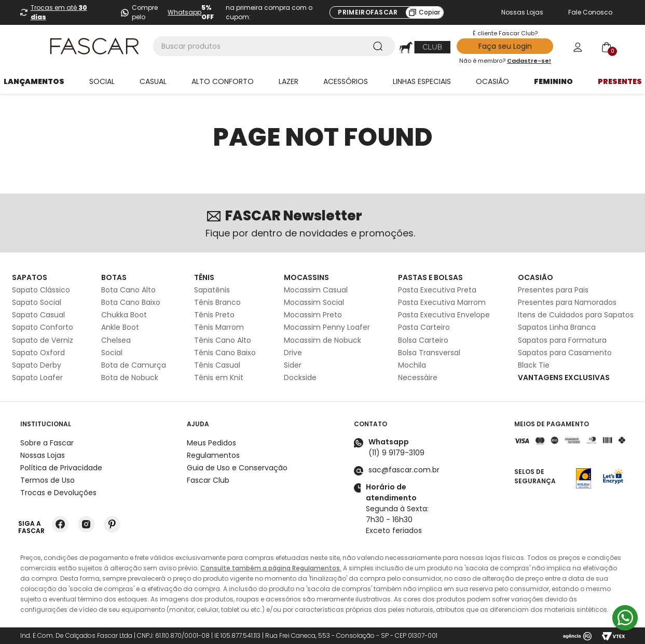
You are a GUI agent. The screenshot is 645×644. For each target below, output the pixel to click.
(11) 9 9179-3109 (396, 453)
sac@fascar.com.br (404, 470)
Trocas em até (59, 12)
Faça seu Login (505, 46)
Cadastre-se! (529, 61)
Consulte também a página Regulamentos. (271, 568)
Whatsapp (184, 12)
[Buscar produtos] (380, 46)
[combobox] (274, 46)
